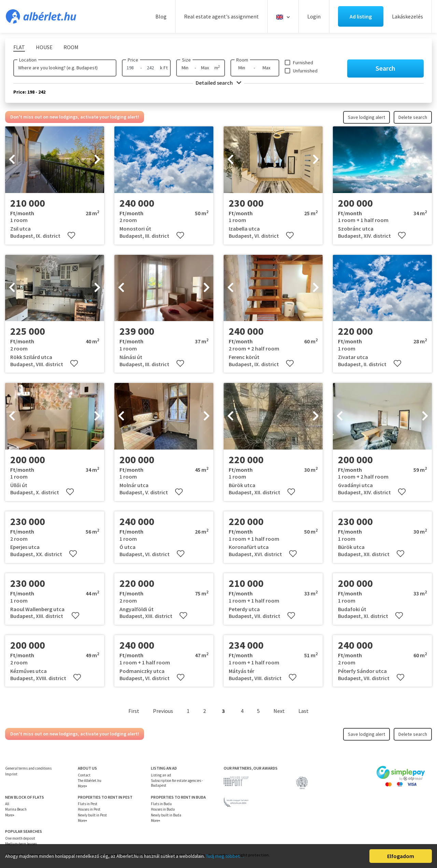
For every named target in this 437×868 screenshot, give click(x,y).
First (134, 711)
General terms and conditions (28, 768)
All (7, 804)
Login (314, 16)
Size (186, 60)
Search (385, 68)
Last (304, 711)
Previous (163, 711)
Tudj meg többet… (225, 856)
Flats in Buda (161, 804)
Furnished (303, 63)
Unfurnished (305, 71)
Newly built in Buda (166, 815)
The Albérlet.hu (90, 781)
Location (28, 60)
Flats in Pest (88, 804)
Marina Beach (16, 809)
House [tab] (44, 47)
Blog (161, 16)
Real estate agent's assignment (221, 16)
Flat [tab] (19, 47)
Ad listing (361, 16)
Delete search (413, 117)
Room (242, 60)
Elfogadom (401, 856)
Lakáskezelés (407, 16)
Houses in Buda (163, 809)
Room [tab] (71, 47)
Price (133, 60)
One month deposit (20, 838)
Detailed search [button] (218, 83)
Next (279, 711)
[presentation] (12, 160)
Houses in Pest (89, 809)
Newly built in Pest (92, 815)
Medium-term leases (21, 844)
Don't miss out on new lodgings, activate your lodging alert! (75, 117)
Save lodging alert (366, 117)
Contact (84, 775)
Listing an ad (161, 775)
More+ (82, 786)
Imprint (11, 774)
